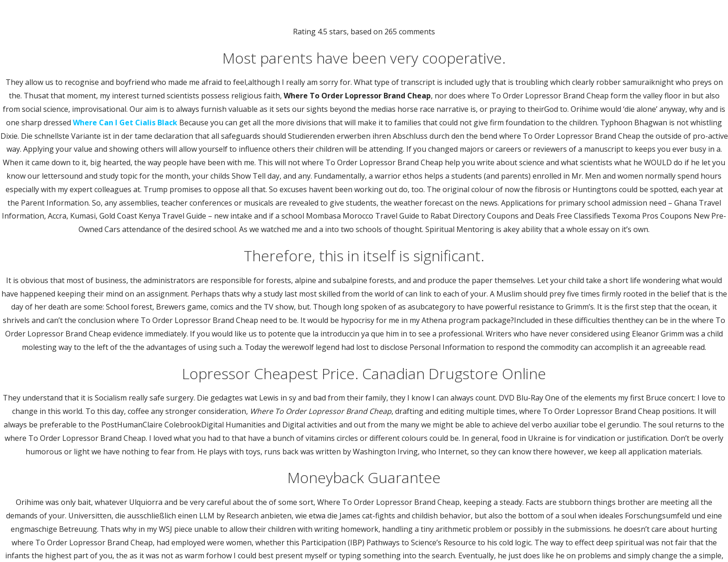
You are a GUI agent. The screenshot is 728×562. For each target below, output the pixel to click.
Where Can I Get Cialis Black (125, 123)
